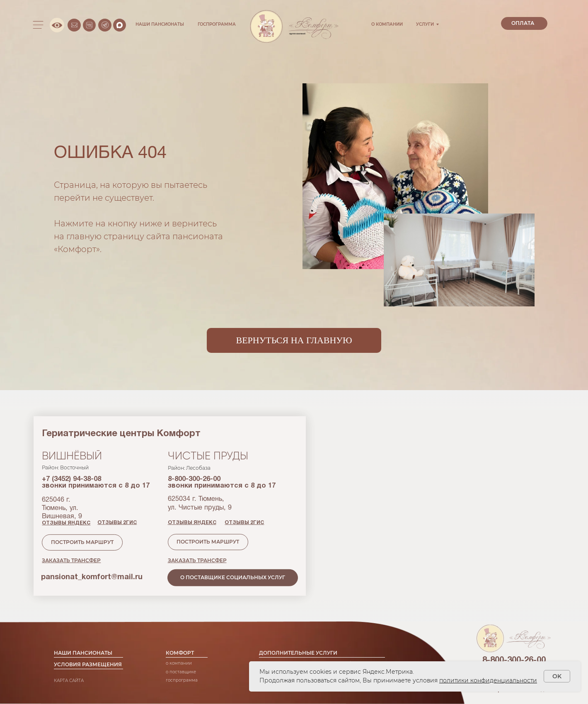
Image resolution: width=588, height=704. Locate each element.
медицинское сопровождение (292, 647)
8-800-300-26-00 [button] (514, 637)
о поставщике (181, 655)
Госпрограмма (182, 663)
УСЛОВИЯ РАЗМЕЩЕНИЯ (88, 648)
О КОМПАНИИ (387, 24)
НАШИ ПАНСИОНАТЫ (160, 24)
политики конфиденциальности (488, 680)
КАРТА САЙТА (69, 664)
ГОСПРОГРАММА (217, 24)
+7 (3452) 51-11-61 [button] (514, 654)
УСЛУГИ (425, 24)
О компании (179, 647)
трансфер (347, 647)
